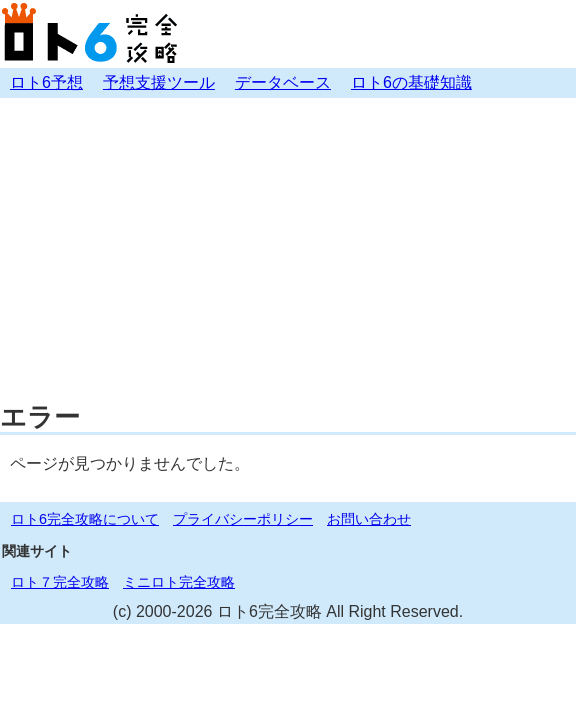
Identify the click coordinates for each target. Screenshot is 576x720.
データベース (283, 82)
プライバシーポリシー (243, 519)
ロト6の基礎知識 (411, 82)
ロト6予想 (46, 82)
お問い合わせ (369, 519)
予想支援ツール (159, 82)
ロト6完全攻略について (85, 519)
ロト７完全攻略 (60, 582)
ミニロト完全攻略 (179, 582)
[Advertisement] (288, 248)
